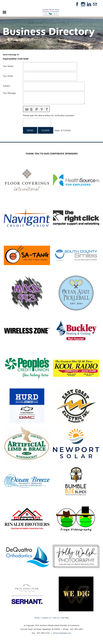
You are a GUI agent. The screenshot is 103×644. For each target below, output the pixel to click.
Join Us (56, 618)
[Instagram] (83, 4)
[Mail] (95, 4)
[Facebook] (77, 4)
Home (37, 618)
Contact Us (46, 618)
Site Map (65, 618)
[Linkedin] (89, 4)
